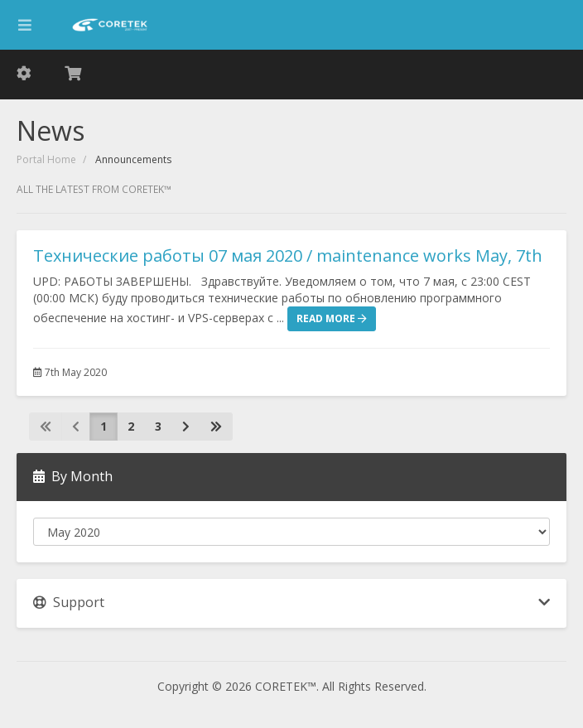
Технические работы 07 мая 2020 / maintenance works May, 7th (288, 256)
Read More (332, 318)
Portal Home (46, 159)
